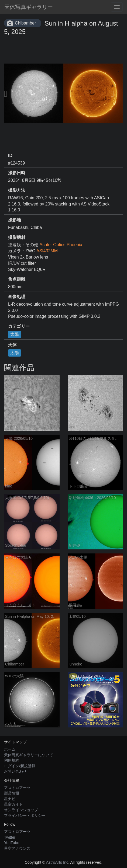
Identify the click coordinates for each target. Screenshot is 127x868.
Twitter (10, 837)
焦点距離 (17, 279)
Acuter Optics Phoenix (61, 245)
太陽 (15, 334)
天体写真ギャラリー (29, 7)
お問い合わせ (15, 771)
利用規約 (12, 760)
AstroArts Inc (57, 862)
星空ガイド (13, 804)
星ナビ (10, 799)
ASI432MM (47, 251)
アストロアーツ (17, 788)
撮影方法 (17, 190)
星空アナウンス (17, 848)
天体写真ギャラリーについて (29, 755)
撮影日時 (17, 173)
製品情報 (12, 793)
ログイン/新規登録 (20, 766)
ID (10, 156)
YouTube (12, 843)
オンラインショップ (21, 810)
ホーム (10, 749)
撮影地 (15, 220)
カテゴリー (19, 326)
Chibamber (25, 23)
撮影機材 (17, 237)
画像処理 (17, 297)
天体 (12, 345)
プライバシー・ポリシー (25, 815)
